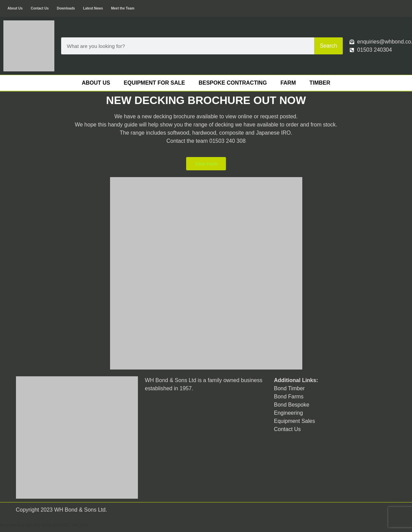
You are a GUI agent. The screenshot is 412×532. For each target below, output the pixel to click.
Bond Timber (289, 388)
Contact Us (40, 8)
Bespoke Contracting (233, 83)
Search (329, 46)
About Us (15, 8)
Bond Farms (289, 397)
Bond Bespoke (291, 405)
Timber (320, 83)
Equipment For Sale (154, 83)
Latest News (93, 8)
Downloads (66, 8)
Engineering (288, 413)
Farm (288, 83)
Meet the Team (123, 8)
